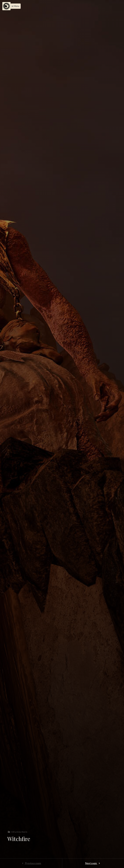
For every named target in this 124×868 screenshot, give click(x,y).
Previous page (31, 863)
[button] (15, 6)
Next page (93, 863)
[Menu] (6, 6)
